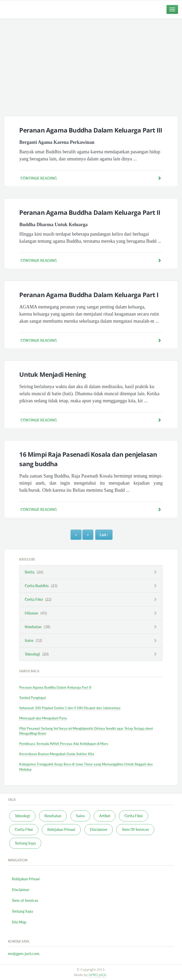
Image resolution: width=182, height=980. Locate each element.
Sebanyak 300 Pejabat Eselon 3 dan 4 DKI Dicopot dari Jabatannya (70, 708)
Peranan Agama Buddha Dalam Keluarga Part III (91, 130)
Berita (34, 572)
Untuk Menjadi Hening (52, 374)
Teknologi (37, 654)
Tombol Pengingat (33, 698)
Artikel (105, 816)
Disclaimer (99, 829)
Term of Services (25, 900)
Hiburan (36, 613)
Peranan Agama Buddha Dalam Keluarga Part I (89, 295)
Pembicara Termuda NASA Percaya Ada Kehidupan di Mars (64, 744)
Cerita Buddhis (41, 586)
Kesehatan (37, 627)
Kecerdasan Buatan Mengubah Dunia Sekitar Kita (57, 754)
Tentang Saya (25, 843)
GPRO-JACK (97, 975)
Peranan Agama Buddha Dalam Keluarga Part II (90, 212)
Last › (104, 535)
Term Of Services (135, 829)
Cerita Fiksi (38, 599)
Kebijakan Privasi (61, 829)
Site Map (19, 922)
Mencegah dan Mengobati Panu (43, 718)
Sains (33, 640)
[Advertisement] (91, 67)
